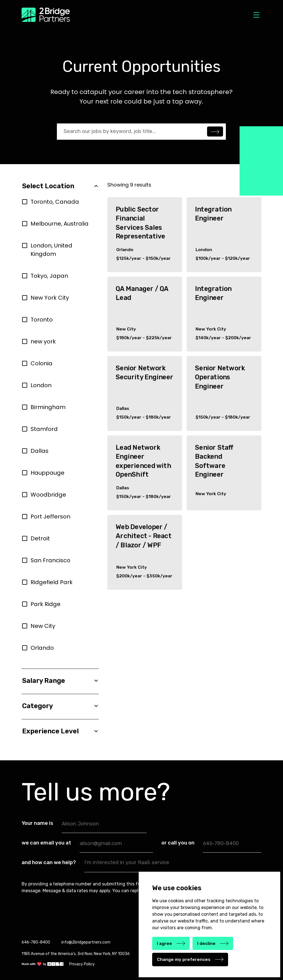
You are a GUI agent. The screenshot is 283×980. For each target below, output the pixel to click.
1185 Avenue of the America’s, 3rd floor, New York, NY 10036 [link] (76, 954)
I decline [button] (206, 943)
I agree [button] (164, 943)
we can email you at (46, 843)
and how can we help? (49, 862)
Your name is (37, 823)
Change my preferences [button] (184, 959)
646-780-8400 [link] (36, 942)
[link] (43, 964)
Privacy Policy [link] (82, 964)
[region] (61, 429)
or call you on (178, 843)
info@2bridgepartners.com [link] (86, 942)
